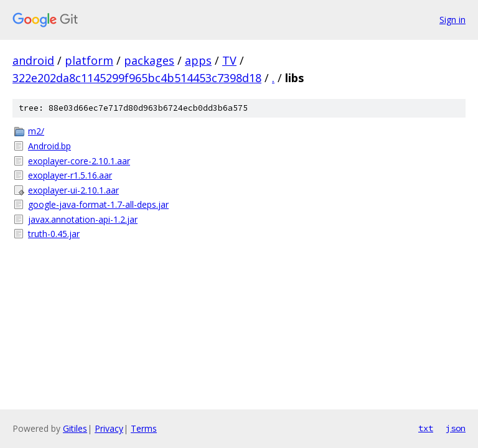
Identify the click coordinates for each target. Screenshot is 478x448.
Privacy (109, 428)
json (456, 428)
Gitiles (75, 428)
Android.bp (49, 146)
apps (198, 60)
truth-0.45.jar (54, 234)
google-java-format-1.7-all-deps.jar (98, 204)
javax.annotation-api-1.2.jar (83, 219)
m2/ (36, 131)
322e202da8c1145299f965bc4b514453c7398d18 (137, 78)
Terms (144, 428)
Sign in (452, 20)
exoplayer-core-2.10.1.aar (79, 161)
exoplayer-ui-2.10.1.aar (73, 190)
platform (89, 60)
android (33, 60)
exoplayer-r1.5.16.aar (70, 175)
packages (149, 60)
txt (426, 428)
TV (229, 60)
